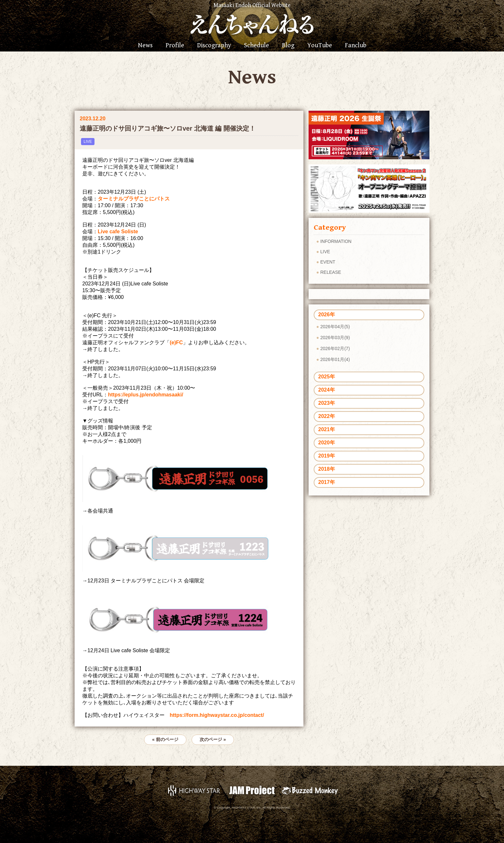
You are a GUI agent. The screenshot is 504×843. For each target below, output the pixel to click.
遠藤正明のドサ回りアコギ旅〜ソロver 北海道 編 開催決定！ (168, 128)
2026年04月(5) (335, 327)
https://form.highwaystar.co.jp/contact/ (217, 715)
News (145, 46)
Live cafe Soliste (118, 232)
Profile (175, 46)
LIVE (88, 142)
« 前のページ (165, 739)
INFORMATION (336, 241)
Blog (288, 46)
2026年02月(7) (335, 348)
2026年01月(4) (335, 359)
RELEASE (331, 272)
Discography (214, 46)
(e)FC (176, 343)
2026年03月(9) (335, 338)
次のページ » (213, 739)
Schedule (256, 46)
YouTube (320, 46)
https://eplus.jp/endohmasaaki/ (146, 395)
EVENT (328, 262)
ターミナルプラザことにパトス (134, 199)
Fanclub (356, 46)
